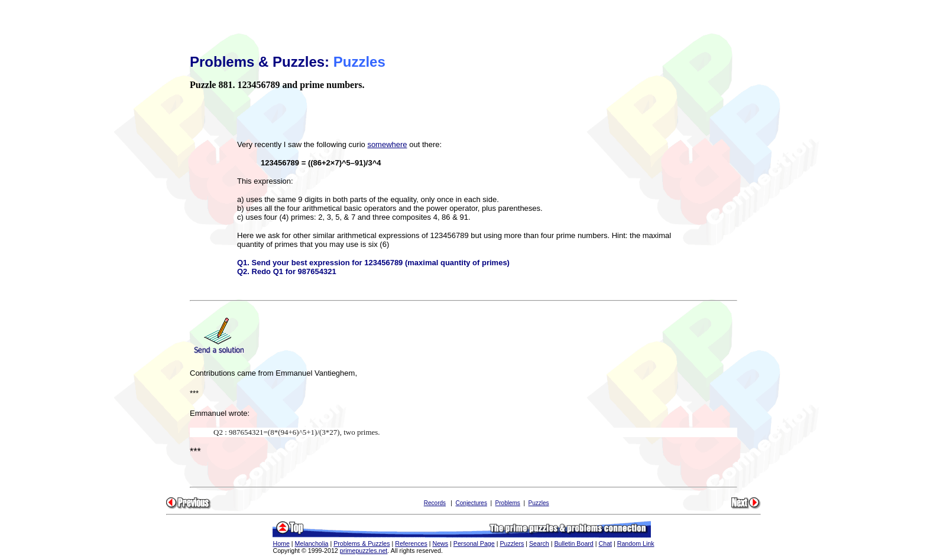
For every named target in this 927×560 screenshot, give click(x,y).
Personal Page (474, 543)
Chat (606, 543)
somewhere (387, 144)
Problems (508, 503)
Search (539, 543)
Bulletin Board (573, 543)
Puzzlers (512, 543)
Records (435, 503)
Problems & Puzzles (362, 543)
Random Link (636, 543)
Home (281, 543)
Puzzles (539, 503)
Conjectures (471, 503)
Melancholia (312, 543)
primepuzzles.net (364, 551)
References (411, 543)
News (440, 543)
